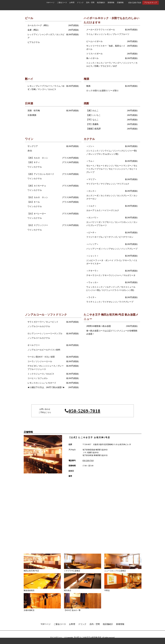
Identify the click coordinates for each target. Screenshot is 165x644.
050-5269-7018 (84, 411)
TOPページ (50, 3)
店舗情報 (120, 3)
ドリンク (80, 3)
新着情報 (111, 3)
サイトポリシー (56, 637)
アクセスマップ (151, 3)
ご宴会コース (62, 3)
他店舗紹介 (101, 3)
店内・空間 (90, 3)
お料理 (72, 3)
